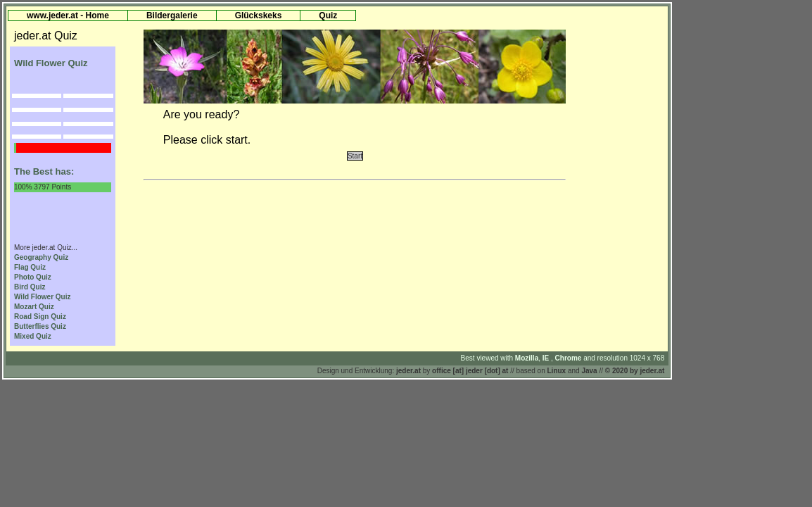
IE (547, 358)
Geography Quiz (41, 257)
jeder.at (408, 371)
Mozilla (527, 358)
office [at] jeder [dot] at (470, 371)
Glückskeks (259, 15)
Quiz (328, 15)
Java (589, 371)
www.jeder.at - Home (68, 15)
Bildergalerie (172, 15)
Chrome (570, 358)
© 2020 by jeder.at (635, 371)
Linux (557, 371)
